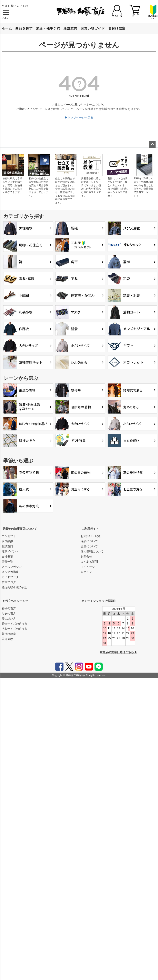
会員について (89, 546)
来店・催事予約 (48, 28)
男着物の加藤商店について (20, 529)
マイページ (88, 567)
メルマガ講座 (10, 572)
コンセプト (9, 536)
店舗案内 (70, 28)
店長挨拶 (7, 541)
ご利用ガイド (90, 529)
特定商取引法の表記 (14, 587)
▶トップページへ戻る (79, 117)
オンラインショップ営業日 (99, 601)
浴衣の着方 (9, 613)
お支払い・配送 (91, 536)
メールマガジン (12, 567)
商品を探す (24, 28)
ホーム (7, 28)
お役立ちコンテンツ (15, 601)
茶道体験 (7, 639)
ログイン (86, 572)
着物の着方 (9, 608)
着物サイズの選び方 (14, 624)
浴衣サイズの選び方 (14, 629)
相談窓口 (7, 546)
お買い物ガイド (93, 28)
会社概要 (7, 557)
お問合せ (86, 557)
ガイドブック (10, 577)
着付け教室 (117, 28)
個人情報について (92, 551)
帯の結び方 (9, 619)
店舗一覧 (7, 562)
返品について (89, 541)
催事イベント (10, 551)
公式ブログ (9, 582)
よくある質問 (89, 562)
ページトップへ (152, 145)
